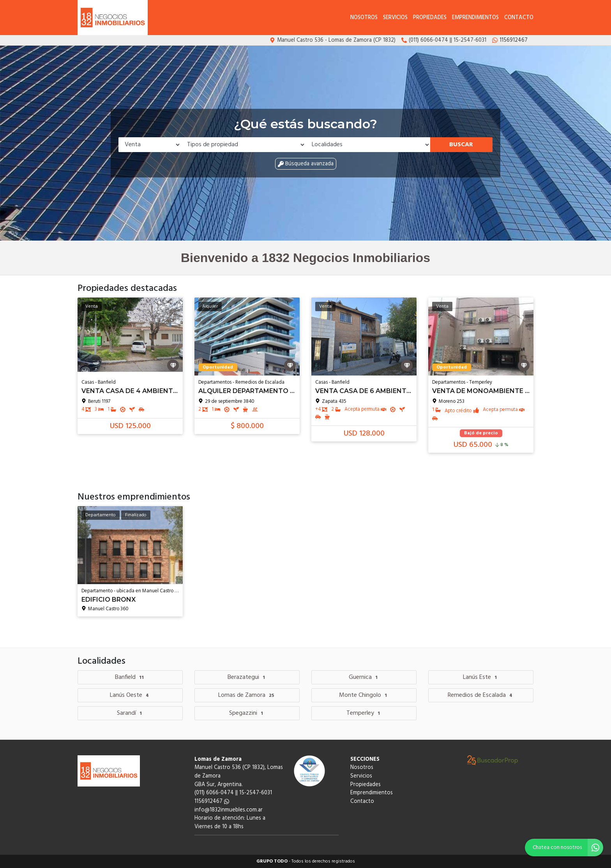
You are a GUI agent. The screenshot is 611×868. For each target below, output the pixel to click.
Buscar (461, 145)
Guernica (364, 677)
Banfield (130, 677)
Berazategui (247, 677)
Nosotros (364, 18)
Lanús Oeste (130, 695)
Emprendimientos (475, 18)
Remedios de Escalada (481, 695)
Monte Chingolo (364, 695)
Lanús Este (481, 677)
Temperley (364, 713)
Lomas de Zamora (247, 695)
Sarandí (130, 713)
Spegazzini (247, 713)
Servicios (395, 18)
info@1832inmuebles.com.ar (229, 810)
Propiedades (430, 18)
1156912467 (212, 802)
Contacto (519, 18)
